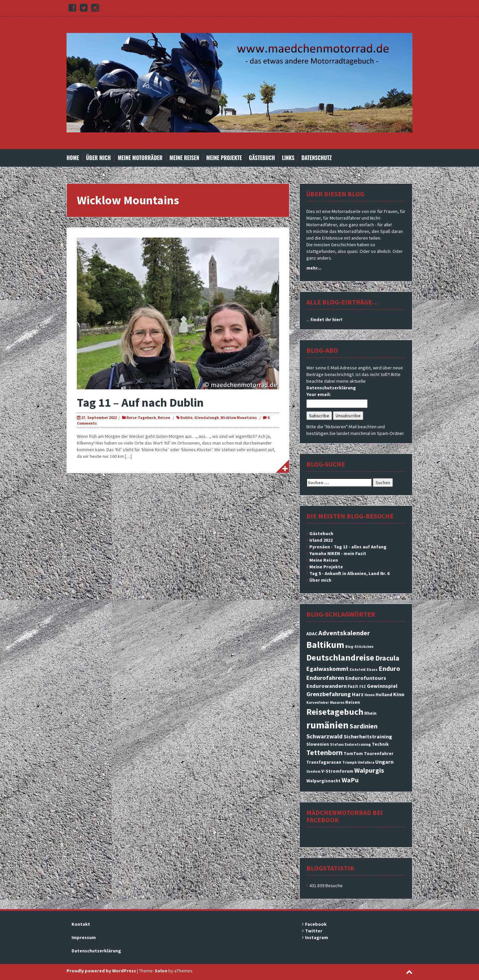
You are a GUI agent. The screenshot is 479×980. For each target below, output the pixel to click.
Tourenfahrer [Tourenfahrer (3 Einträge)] (379, 753)
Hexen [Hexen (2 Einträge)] (370, 695)
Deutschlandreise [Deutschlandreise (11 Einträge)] (340, 657)
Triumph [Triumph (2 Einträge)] (349, 763)
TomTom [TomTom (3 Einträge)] (353, 753)
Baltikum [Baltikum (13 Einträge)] (325, 645)
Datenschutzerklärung (331, 388)
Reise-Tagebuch (141, 417)
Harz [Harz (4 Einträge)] (358, 694)
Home (73, 158)
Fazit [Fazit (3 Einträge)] (353, 686)
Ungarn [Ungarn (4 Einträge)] (384, 762)
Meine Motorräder (140, 158)
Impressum (84, 937)
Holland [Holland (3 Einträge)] (384, 694)
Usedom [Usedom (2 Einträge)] (313, 772)
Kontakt (81, 924)
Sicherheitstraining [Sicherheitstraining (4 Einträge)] (368, 736)
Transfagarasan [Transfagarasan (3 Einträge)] (324, 762)
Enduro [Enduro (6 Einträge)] (389, 669)
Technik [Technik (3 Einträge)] (380, 744)
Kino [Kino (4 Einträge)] (399, 694)
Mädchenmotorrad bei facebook (345, 816)
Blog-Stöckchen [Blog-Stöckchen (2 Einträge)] (359, 647)
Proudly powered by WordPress (101, 971)
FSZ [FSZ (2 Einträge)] (363, 687)
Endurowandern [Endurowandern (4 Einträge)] (326, 686)
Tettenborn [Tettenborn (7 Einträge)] (324, 753)
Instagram (317, 937)
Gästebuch (262, 158)
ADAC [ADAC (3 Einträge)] (312, 634)
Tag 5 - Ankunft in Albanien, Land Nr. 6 (349, 573)
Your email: (319, 394)
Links (288, 158)
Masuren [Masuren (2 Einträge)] (337, 703)
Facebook (316, 924)
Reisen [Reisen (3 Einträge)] (353, 702)
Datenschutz (317, 158)
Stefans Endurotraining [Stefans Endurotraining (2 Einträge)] (350, 745)
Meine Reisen (184, 158)
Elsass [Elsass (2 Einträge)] (372, 670)
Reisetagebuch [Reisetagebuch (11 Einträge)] (335, 712)
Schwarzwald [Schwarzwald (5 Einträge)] (324, 736)
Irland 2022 (321, 540)
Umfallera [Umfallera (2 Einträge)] (366, 763)
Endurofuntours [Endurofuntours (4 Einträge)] (366, 678)
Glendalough (207, 417)
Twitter (314, 931)
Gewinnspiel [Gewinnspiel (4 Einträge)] (382, 686)
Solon (161, 971)
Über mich (99, 158)
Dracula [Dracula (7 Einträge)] (387, 658)
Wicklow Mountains (239, 417)
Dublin (186, 417)
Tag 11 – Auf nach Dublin (140, 402)
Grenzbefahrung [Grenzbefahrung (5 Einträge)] (329, 694)
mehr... (314, 268)
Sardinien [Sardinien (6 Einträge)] (364, 726)
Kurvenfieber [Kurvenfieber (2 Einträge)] (318, 703)
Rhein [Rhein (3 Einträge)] (370, 713)
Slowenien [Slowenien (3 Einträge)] (318, 744)
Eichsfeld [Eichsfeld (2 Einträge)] (358, 670)
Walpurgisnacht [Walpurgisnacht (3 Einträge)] (323, 781)
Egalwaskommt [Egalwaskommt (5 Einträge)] (327, 669)
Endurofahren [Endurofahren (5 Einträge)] (325, 678)
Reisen (164, 417)
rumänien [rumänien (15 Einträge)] (327, 725)
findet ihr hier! (326, 319)
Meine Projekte (224, 158)
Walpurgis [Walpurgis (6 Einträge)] (369, 770)
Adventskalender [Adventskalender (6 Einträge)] (344, 633)
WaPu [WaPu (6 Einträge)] (350, 780)
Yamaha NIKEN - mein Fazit (338, 553)
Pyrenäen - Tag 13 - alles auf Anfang (348, 547)
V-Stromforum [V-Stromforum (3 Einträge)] (337, 771)
